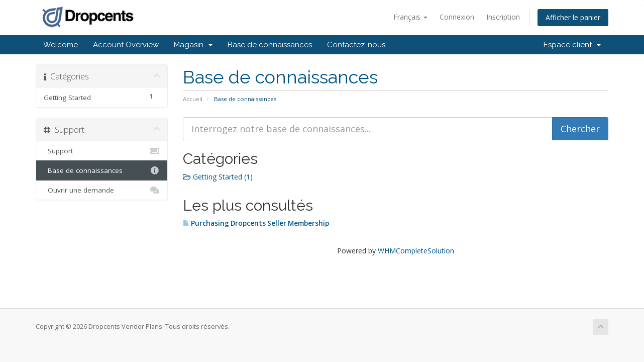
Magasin (193, 45)
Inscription (503, 17)
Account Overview (126, 45)
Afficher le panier (573, 17)
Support (102, 151)
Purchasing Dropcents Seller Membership (256, 223)
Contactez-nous (356, 45)
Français (410, 17)
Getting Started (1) (218, 177)
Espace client (572, 45)
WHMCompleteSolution (416, 251)
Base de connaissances (270, 45)
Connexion (457, 17)
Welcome (61, 45)
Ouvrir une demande (102, 190)
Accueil (193, 99)
